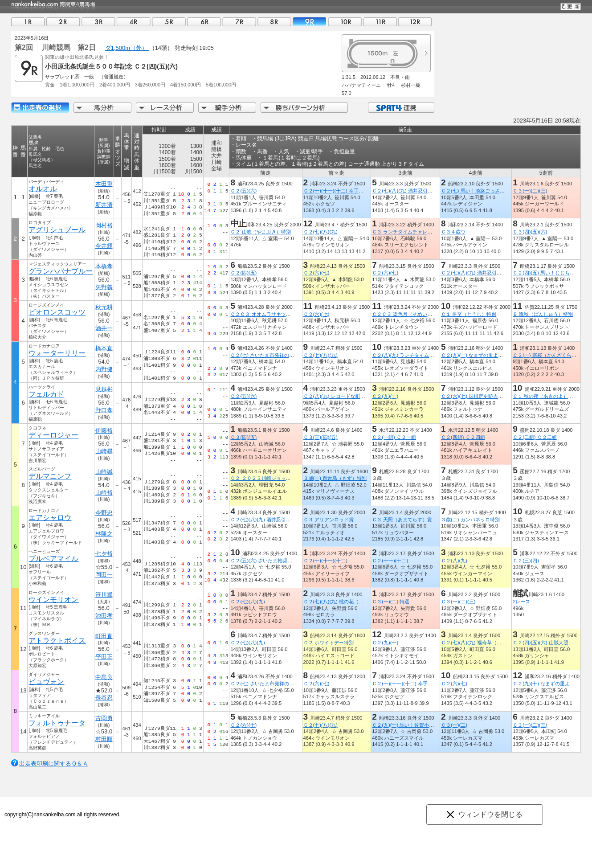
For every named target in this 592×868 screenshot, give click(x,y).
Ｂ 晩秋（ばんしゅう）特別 (543, 314)
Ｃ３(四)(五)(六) (530, 232)
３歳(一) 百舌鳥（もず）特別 (335, 478)
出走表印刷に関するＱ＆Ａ (54, 764)
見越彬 (104, 389)
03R (98, 22)
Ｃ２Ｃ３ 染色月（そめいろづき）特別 (414, 314)
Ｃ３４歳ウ (453, 232)
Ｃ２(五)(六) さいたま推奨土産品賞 (269, 561)
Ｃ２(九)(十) (385, 396)
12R (415, 22)
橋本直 (104, 348)
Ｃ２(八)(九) (454, 561)
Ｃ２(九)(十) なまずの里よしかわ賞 (479, 355)
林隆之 (104, 534)
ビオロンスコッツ (57, 312)
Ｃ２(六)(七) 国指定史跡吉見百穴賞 (479, 396)
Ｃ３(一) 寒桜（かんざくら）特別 (549, 355)
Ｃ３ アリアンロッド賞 (329, 520)
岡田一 (104, 575)
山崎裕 (104, 493)
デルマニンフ (50, 476)
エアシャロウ (50, 518)
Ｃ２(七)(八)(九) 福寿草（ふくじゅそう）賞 (488, 643)
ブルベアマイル (53, 559)
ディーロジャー (53, 435)
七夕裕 (104, 554)
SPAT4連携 (401, 108)
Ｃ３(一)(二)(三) (530, 191)
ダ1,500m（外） (127, 48)
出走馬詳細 (40, 108)
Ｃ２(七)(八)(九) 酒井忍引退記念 (407, 191)
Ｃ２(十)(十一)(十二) (325, 561)
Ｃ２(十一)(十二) (390, 561)
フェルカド (46, 394)
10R (345, 22)
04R (134, 22)
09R (310, 22)
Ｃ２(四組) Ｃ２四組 (463, 437)
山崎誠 (104, 472)
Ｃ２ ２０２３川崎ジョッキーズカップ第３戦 (280, 478)
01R (28, 22)
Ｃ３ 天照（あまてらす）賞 (402, 520)
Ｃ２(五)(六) (243, 191)
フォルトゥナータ (57, 723)
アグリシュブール (57, 230)
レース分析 (165, 108)
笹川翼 (104, 595)
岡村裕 (104, 225)
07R (239, 22)
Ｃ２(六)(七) (316, 273)
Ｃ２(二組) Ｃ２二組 (535, 437)
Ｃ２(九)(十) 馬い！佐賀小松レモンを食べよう (423, 725)
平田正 (104, 657)
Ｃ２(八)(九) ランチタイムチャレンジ (413, 355)
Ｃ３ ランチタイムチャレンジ (404, 232)
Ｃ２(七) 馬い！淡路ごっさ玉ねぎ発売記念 (488, 191)
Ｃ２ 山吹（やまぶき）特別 (260, 232)
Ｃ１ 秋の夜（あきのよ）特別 (545, 396)
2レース (521, 602)
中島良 (104, 677)
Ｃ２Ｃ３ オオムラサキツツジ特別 (268, 314)
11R (380, 22)
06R (204, 22)
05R (169, 22)
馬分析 (102, 108)
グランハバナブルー (61, 271)
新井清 (104, 205)
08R (274, 22)
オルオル (43, 189)
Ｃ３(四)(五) (243, 437)
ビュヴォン (46, 682)
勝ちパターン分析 (304, 108)
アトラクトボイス (57, 641)
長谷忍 (104, 698)
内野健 (104, 369)
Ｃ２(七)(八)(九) (320, 232)
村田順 (104, 739)
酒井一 (104, 328)
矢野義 (104, 287)
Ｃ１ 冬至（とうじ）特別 (469, 314)
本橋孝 (104, 266)
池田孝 (104, 616)
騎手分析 (227, 108)
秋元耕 (104, 307)
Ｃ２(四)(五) (243, 273)
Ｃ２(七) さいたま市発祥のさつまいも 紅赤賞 (282, 355)
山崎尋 (104, 451)
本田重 (104, 184)
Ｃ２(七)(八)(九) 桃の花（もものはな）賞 (348, 602)
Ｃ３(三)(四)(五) (320, 437)
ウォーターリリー (57, 353)
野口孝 (104, 410)
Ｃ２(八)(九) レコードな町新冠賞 (339, 396)
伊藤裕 (104, 431)
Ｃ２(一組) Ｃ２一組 (394, 437)
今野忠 (104, 513)
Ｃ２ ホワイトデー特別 (329, 643)
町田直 (104, 636)
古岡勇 (104, 718)
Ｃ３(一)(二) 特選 (391, 602)
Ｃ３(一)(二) (454, 725)
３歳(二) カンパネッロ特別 (470, 520)
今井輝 (104, 246)
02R (63, 22)
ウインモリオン (53, 600)
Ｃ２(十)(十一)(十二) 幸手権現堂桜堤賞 (346, 191)
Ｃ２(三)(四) (526, 561)
